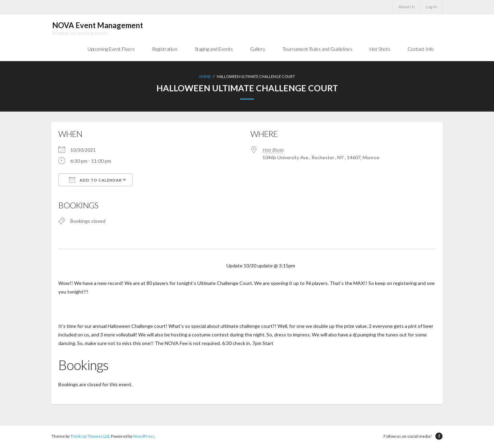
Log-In (431, 7)
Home (205, 77)
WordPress (144, 437)
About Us (407, 7)
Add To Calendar (95, 181)
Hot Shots (273, 151)
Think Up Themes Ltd (90, 437)
